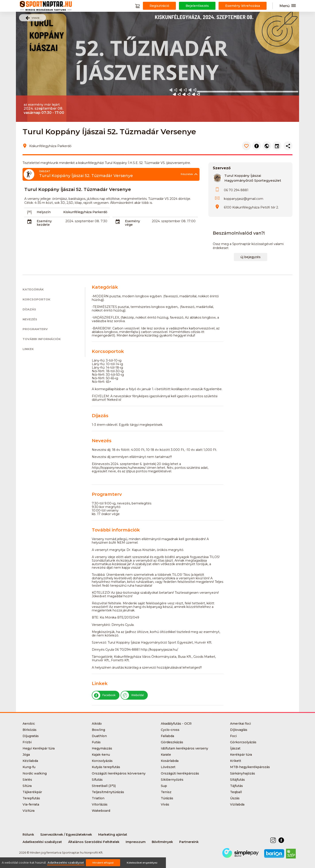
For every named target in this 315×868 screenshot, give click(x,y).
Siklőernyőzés (172, 780)
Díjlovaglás (239, 730)
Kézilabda (30, 761)
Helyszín (44, 212)
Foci (233, 736)
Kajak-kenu (101, 755)
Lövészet (168, 767)
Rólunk (28, 835)
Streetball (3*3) (104, 786)
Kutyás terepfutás (106, 767)
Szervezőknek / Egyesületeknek (66, 835)
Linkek (28, 349)
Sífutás (97, 780)
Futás (96, 742)
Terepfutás (31, 798)
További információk (42, 339)
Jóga (26, 755)
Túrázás (167, 798)
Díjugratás (31, 736)
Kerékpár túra (241, 755)
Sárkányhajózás (243, 773)
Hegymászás (102, 748)
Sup (164, 786)
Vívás (165, 804)
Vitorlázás (100, 804)
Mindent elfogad (103, 863)
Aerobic (29, 724)
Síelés (27, 780)
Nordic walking (35, 773)
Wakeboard (101, 811)
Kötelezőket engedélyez (142, 863)
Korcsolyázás (102, 761)
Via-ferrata (31, 804)
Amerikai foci (240, 724)
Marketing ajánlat (113, 835)
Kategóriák (33, 289)
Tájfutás (236, 786)
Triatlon (98, 798)
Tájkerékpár (32, 792)
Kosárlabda (170, 761)
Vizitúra (29, 811)
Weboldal (132, 695)
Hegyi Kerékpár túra (39, 748)
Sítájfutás (237, 780)
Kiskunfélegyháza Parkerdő (85, 212)
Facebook (104, 695)
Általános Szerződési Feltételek (94, 842)
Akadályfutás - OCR (176, 724)
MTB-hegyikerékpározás (250, 767)
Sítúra (27, 786)
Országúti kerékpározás (180, 773)
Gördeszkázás (172, 742)
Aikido (97, 724)
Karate (166, 755)
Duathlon (99, 736)
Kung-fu (29, 767)
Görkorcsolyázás (243, 742)
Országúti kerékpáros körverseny (119, 773)
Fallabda (167, 736)
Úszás (235, 798)
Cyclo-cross (170, 730)
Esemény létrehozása (243, 6)
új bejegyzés (251, 257)
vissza (33, 18)
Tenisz (166, 792)
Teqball (236, 792)
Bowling (98, 730)
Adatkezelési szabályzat (42, 842)
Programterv (35, 329)
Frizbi (27, 742)
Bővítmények (162, 842)
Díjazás (29, 309)
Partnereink (189, 842)
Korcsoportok (36, 299)
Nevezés (30, 319)
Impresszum (136, 842)
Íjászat (235, 748)
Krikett (236, 761)
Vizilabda (237, 804)
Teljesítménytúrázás (108, 792)
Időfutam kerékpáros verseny (184, 748)
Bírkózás (30, 730)
